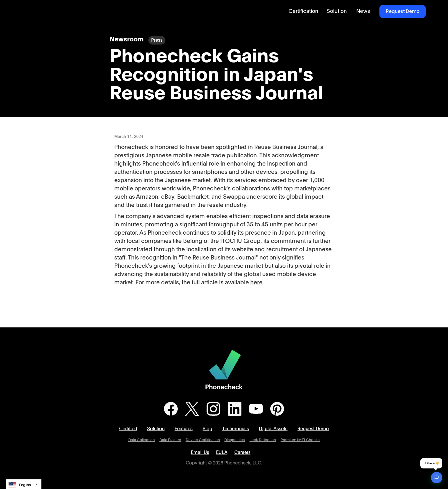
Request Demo (403, 11)
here (256, 283)
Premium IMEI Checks (300, 440)
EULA (222, 452)
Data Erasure (170, 440)
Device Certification (203, 440)
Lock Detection (263, 440)
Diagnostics (235, 440)
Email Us (200, 452)
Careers (242, 452)
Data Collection (142, 440)
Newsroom (127, 40)
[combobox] (24, 484)
